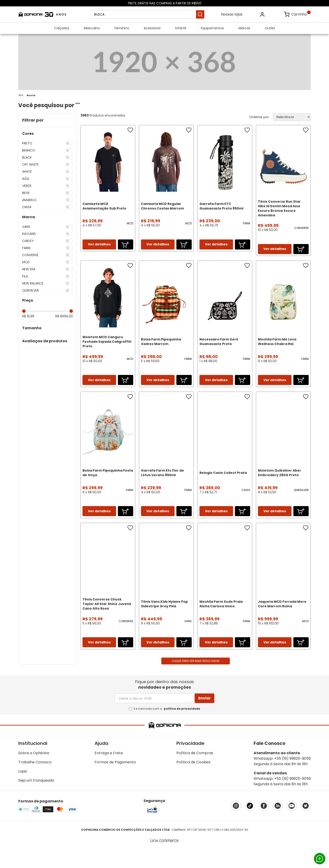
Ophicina (42, 14)
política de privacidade (182, 727)
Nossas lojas (232, 14)
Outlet (270, 28)
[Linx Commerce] (164, 859)
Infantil (181, 28)
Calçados (62, 28)
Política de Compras (195, 771)
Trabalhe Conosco (35, 780)
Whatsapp (320, 859)
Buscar (200, 14)
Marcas (244, 28)
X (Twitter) (306, 824)
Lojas (23, 790)
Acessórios (152, 28)
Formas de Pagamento (115, 780)
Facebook (264, 824)
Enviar (204, 716)
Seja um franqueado (36, 799)
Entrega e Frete (109, 771)
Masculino (92, 28)
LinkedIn (278, 824)
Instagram (236, 824)
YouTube (292, 824)
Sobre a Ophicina (34, 771)
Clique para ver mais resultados (196, 679)
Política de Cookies (193, 780)
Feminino (122, 28)
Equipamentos (212, 28)
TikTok (250, 824)
